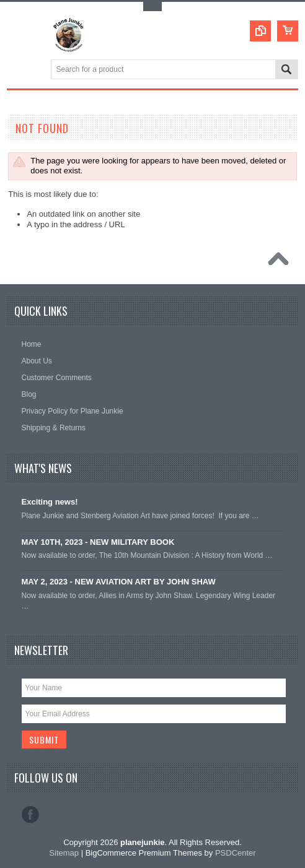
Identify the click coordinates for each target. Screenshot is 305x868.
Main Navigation (18, 70)
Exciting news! (50, 502)
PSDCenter (236, 853)
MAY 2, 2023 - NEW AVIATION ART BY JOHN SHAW (119, 582)
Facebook (30, 815)
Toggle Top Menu (152, 7)
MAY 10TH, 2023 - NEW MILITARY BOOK (98, 542)
